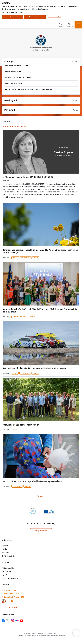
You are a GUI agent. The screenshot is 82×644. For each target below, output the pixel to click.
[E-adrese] (6, 601)
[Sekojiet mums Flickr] (17, 621)
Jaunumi (35, 258)
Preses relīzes (25, 258)
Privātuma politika (8, 568)
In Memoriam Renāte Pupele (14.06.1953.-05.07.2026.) (28, 177)
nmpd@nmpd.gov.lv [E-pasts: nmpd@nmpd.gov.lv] (11, 594)
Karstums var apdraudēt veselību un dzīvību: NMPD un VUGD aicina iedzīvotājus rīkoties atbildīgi (40, 251)
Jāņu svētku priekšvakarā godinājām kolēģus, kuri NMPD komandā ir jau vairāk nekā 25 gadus (40, 310)
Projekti (4, 549)
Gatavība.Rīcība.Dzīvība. (20, 317)
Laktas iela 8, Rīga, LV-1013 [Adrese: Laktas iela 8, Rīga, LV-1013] (14, 597)
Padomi (15, 258)
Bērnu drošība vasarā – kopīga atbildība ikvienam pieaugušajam (32, 481)
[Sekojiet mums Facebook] (3, 621)
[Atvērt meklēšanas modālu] (61, 25)
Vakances (5, 546)
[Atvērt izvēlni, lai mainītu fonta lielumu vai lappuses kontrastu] (69, 25)
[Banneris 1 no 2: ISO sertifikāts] (33, 512)
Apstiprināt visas (35, 17)
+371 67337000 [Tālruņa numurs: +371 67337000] (10, 590)
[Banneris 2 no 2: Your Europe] (49, 512)
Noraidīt (12, 17)
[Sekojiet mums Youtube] (22, 621)
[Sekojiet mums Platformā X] (8, 621)
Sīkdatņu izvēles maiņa (10, 578)
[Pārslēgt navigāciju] (78, 25)
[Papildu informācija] (12, 601)
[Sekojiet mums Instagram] (12, 621)
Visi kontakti (12, 607)
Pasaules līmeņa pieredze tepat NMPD (21, 425)
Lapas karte (6, 575)
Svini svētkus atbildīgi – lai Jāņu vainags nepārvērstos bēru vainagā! (34, 368)
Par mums (5, 552)
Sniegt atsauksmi (41, 531)
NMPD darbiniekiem (9, 556)
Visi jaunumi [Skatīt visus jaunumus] (41, 496)
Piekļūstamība (7, 571)
